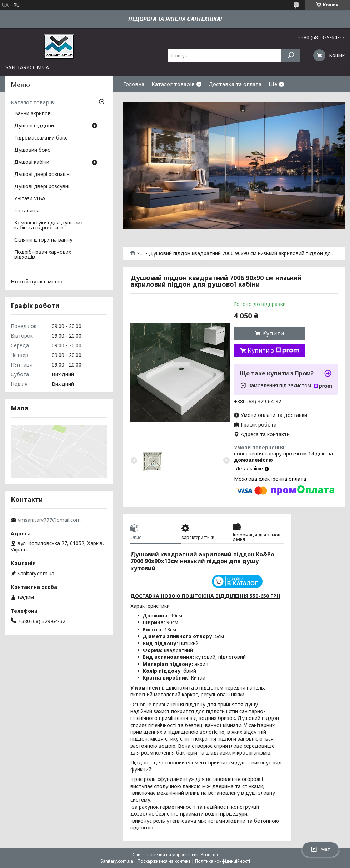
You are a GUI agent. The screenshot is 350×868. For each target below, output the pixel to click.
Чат (320, 849)
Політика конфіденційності (222, 861)
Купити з (273, 350)
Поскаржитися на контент (164, 861)
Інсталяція (27, 211)
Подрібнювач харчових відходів (43, 255)
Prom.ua (209, 855)
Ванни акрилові (33, 114)
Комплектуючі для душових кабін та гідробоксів (49, 226)
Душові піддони (34, 126)
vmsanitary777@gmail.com (49, 520)
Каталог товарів (173, 84)
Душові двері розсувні (42, 187)
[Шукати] (291, 55)
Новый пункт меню (37, 281)
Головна (134, 84)
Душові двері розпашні (42, 175)
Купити (273, 333)
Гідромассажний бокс (41, 138)
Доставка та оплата (235, 84)
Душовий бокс (32, 150)
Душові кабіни (32, 162)
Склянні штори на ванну (43, 240)
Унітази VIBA (30, 199)
